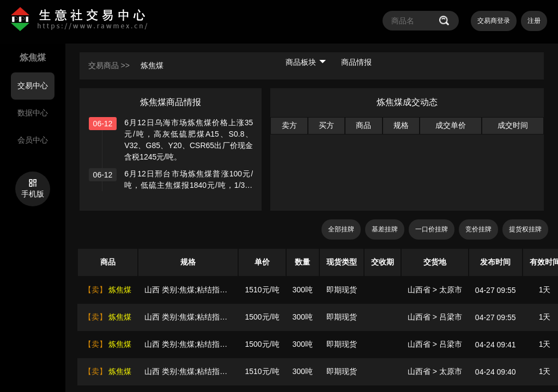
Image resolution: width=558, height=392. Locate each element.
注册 (534, 21)
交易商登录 (494, 21)
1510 (253, 290)
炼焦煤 (152, 65)
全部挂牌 (341, 229)
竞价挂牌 (478, 229)
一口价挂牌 (432, 229)
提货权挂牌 (525, 229)
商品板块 (306, 62)
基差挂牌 (385, 229)
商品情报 (356, 62)
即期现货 (342, 290)
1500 (253, 317)
